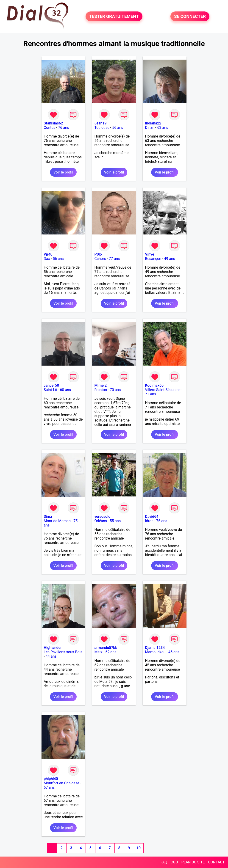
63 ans (163, 128)
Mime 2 (100, 385)
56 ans (118, 128)
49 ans (170, 259)
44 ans (51, 656)
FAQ (164, 862)
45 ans (174, 652)
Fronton (101, 390)
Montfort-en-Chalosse (62, 783)
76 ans (64, 128)
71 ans (150, 394)
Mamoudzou (155, 652)
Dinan (150, 128)
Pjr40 (48, 254)
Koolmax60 (154, 385)
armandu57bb (106, 648)
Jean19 (100, 123)
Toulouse (102, 128)
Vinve (150, 254)
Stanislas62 (53, 123)
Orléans (101, 521)
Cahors (100, 259)
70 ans (115, 390)
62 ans (111, 652)
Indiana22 (153, 123)
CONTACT (216, 862)
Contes (50, 128)
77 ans (114, 259)
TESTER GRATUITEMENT (114, 16)
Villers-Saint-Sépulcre (162, 390)
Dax (47, 259)
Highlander (53, 648)
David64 (152, 517)
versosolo (102, 517)
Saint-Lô (50, 390)
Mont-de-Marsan (57, 521)
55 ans (115, 521)
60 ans (65, 390)
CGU (174, 862)
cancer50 (51, 385)
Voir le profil (63, 172)
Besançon (153, 259)
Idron (149, 521)
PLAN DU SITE (193, 862)
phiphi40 (51, 779)
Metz (98, 652)
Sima (48, 517)
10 (139, 848)
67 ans (49, 787)
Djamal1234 (155, 648)
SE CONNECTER (190, 16)
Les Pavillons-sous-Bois (63, 652)
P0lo (98, 254)
